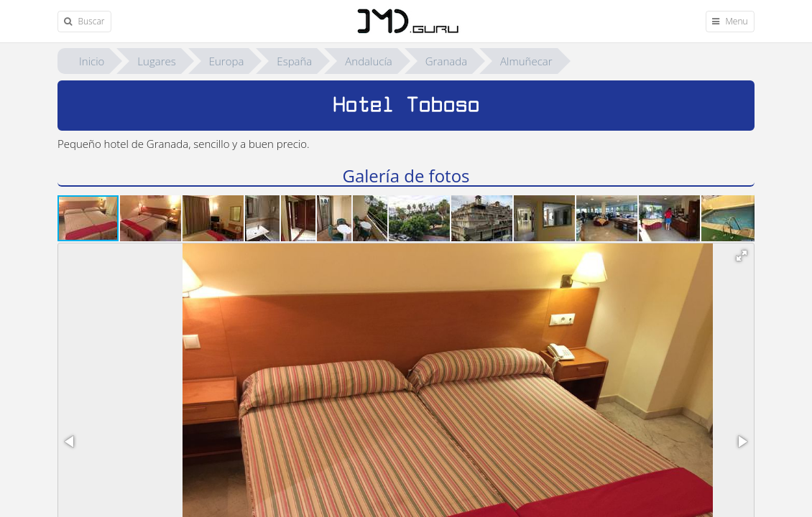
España (294, 61)
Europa (227, 61)
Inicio (92, 61)
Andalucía (368, 61)
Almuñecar (526, 61)
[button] (151, 218)
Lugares (156, 61)
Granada (446, 61)
